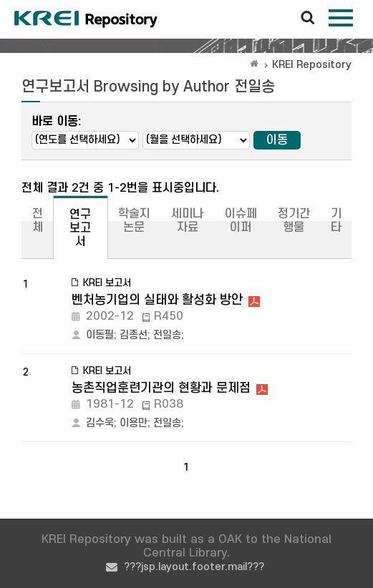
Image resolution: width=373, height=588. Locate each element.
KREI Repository (312, 65)
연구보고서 (80, 228)
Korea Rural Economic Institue (86, 19)
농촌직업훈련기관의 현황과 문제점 (161, 388)
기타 (336, 221)
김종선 (134, 335)
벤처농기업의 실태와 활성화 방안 (157, 300)
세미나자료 (187, 221)
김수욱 (100, 423)
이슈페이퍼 (241, 221)
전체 (38, 221)
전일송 (167, 335)
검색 (308, 19)
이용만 (134, 423)
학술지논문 (134, 221)
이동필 (100, 335)
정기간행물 (294, 221)
